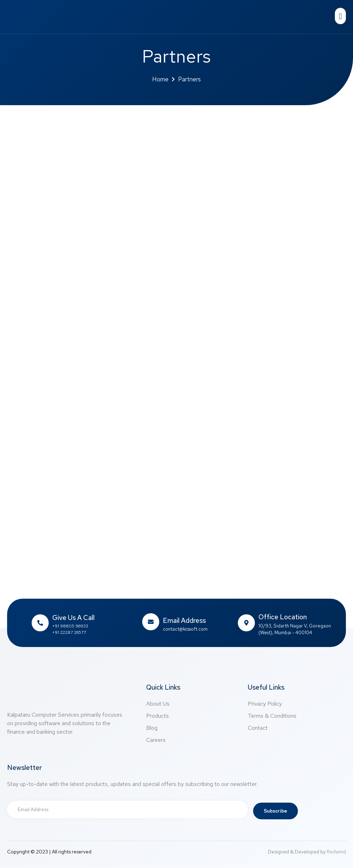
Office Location (283, 617)
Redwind (336, 852)
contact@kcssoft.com (185, 629)
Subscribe (276, 811)
